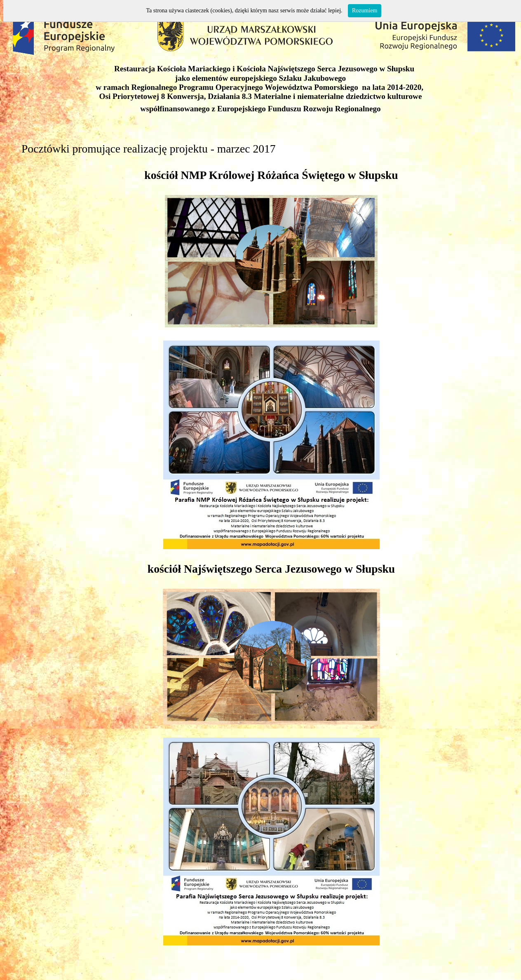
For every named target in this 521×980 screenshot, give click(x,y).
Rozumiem (365, 11)
